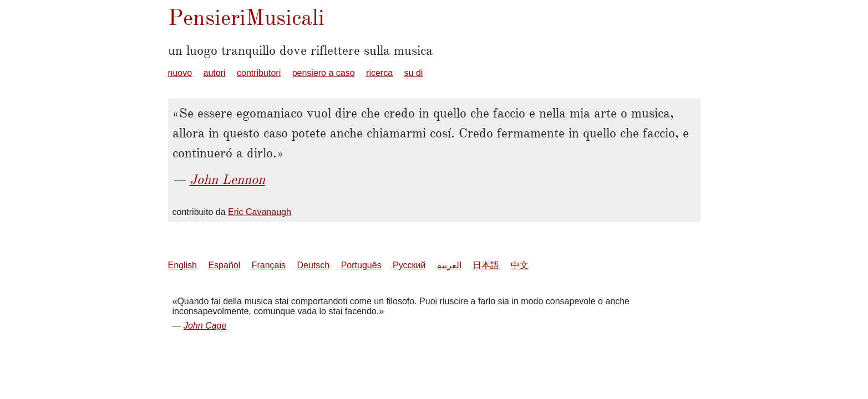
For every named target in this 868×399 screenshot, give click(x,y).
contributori (259, 73)
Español (224, 265)
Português (361, 265)
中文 (520, 265)
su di (414, 73)
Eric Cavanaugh (260, 212)
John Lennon (227, 180)
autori (215, 73)
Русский (409, 265)
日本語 (486, 265)
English (182, 265)
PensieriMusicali (246, 17)
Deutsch (314, 265)
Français (269, 265)
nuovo (180, 73)
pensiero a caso (324, 73)
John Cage (205, 326)
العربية (449, 265)
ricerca (379, 73)
